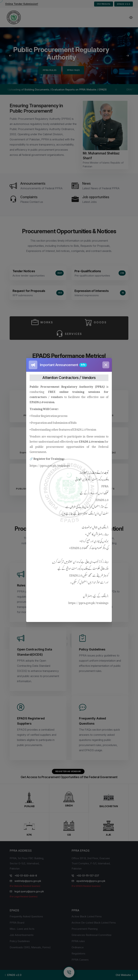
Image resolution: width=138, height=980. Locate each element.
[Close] (106, 365)
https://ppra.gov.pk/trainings (50, 465)
